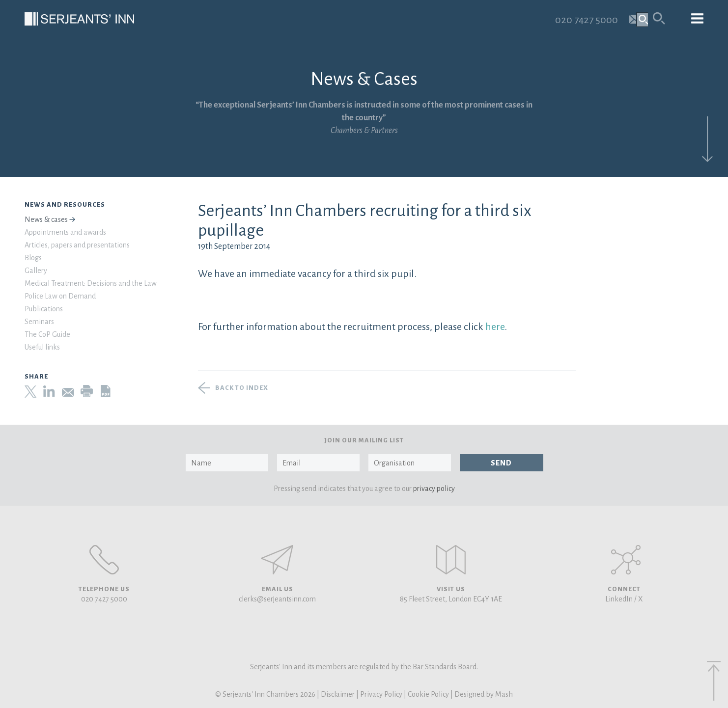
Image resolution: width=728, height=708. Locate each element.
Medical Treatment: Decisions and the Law (91, 283)
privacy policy (434, 489)
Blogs (33, 258)
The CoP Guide (47, 334)
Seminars (39, 322)
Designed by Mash (484, 694)
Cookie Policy (428, 694)
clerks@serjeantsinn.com (277, 599)
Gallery (36, 271)
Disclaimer (338, 694)
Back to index (242, 388)
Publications (44, 309)
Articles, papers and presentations (77, 245)
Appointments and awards (65, 232)
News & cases (46, 219)
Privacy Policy (381, 694)
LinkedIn (619, 599)
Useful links (42, 347)
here (495, 327)
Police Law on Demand (60, 296)
